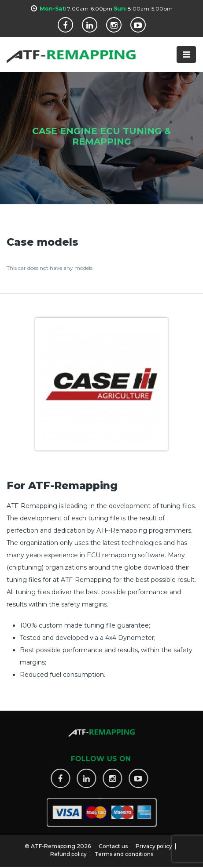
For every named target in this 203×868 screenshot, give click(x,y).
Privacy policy (154, 843)
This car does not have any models (50, 268)
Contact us (113, 843)
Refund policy (68, 851)
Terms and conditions (124, 851)
